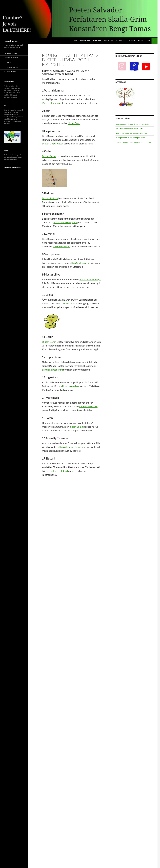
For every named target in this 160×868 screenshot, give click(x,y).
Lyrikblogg (108, 41)
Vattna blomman (51, 103)
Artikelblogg (85, 41)
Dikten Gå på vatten (53, 143)
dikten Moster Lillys (90, 279)
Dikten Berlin (49, 342)
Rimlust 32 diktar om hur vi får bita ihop (131, 129)
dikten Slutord (60, 471)
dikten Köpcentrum (52, 370)
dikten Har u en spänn (65, 222)
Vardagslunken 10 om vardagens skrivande (132, 138)
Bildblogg (97, 41)
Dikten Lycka (69, 303)
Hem (75, 41)
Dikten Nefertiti (62, 246)
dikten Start (74, 123)
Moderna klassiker (11, 58)
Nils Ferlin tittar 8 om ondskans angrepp (131, 133)
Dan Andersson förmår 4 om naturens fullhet (133, 124)
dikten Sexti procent (80, 263)
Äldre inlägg (121, 41)
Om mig (141, 41)
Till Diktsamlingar (11, 72)
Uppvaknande (11, 41)
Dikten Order (49, 156)
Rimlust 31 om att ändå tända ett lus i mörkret (133, 142)
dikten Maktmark (88, 406)
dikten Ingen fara (70, 386)
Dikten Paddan (50, 198)
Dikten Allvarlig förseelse (70, 447)
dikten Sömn (76, 427)
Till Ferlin (7, 62)
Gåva (148, 41)
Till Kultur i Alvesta (11, 67)
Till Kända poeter (10, 53)
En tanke (132, 41)
